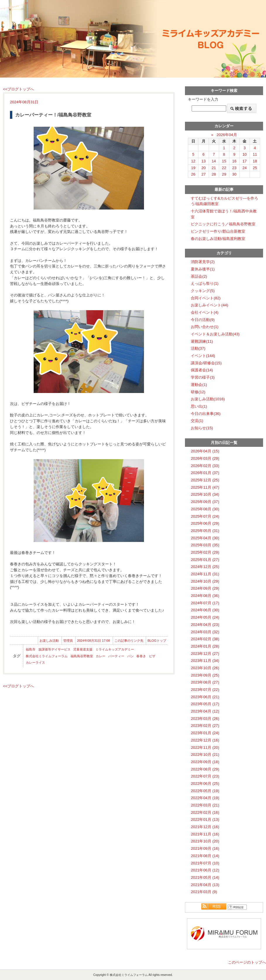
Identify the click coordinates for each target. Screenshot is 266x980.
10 (245, 154)
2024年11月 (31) (205, 574)
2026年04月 (227, 135)
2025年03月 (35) (205, 545)
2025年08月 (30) (205, 509)
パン (131, 656)
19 (193, 168)
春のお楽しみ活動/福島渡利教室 (218, 239)
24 (245, 168)
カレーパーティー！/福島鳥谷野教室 (53, 115)
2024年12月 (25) (205, 567)
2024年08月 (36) (205, 596)
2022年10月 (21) (205, 755)
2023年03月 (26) (205, 719)
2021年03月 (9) (204, 892)
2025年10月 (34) (205, 494)
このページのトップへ (247, 962)
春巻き (141, 656)
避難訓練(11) (202, 341)
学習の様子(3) (203, 377)
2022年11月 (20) (205, 748)
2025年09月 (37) (205, 502)
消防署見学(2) (203, 262)
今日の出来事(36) (206, 414)
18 (255, 161)
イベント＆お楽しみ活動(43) (215, 334)
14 (214, 161)
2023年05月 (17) (205, 704)
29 (224, 174)
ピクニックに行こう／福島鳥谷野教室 (223, 224)
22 (224, 168)
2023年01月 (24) (205, 733)
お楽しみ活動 (49, 641)
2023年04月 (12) (205, 711)
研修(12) (198, 392)
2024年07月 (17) (205, 603)
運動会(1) (199, 385)
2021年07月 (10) (205, 863)
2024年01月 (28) (205, 646)
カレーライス (35, 663)
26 (193, 174)
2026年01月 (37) (205, 473)
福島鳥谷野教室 (82, 656)
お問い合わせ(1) (205, 327)
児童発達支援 (83, 649)
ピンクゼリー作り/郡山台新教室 (218, 231)
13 (204, 161)
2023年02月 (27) (205, 726)
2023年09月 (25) (205, 675)
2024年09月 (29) (205, 588)
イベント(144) (203, 356)
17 (245, 161)
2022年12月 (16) (205, 740)
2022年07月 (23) (205, 776)
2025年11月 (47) (205, 487)
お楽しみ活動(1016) (208, 399)
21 (214, 168)
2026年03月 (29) (205, 458)
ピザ (152, 656)
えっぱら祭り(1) (205, 283)
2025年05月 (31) (205, 531)
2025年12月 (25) (205, 480)
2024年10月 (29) (205, 581)
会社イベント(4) (205, 312)
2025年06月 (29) (205, 523)
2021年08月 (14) (205, 856)
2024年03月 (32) (205, 632)
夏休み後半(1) (203, 269)
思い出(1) (199, 406)
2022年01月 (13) (205, 819)
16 (234, 161)
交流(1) (197, 421)
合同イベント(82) (206, 298)
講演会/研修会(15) (206, 363)
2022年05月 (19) (205, 791)
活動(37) (198, 348)
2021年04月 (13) (205, 885)
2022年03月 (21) (205, 805)
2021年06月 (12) (205, 870)
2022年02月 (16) (205, 812)
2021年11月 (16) (205, 834)
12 (193, 161)
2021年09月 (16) (205, 848)
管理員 (68, 641)
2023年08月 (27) (205, 682)
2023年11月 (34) (205, 661)
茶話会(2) (199, 276)
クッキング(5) (203, 291)
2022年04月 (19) (205, 798)
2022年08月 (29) (205, 769)
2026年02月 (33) (205, 466)
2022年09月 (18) (205, 762)
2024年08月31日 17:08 (93, 641)
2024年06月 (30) (205, 610)
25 (255, 168)
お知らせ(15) (202, 428)
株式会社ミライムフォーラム (47, 656)
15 (224, 161)
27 (204, 174)
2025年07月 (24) (205, 516)
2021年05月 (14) (205, 877)
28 (214, 174)
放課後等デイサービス (54, 649)
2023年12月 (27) (205, 654)
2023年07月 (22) (205, 690)
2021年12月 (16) (205, 827)
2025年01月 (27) (205, 560)
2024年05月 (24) (205, 617)
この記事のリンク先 (129, 641)
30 (234, 174)
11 (255, 154)
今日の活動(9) (203, 320)
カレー (101, 656)
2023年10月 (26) (205, 668)
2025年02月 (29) (205, 552)
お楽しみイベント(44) (209, 305)
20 (204, 168)
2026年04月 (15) (205, 451)
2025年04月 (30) (205, 538)
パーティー (116, 656)
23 (234, 168)
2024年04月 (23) (205, 625)
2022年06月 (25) (205, 784)
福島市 (31, 649)
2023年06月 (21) (205, 697)
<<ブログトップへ (18, 89)
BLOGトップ (157, 641)
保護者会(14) (202, 370)
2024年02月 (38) (205, 639)
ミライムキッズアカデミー (115, 649)
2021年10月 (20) (205, 841)
